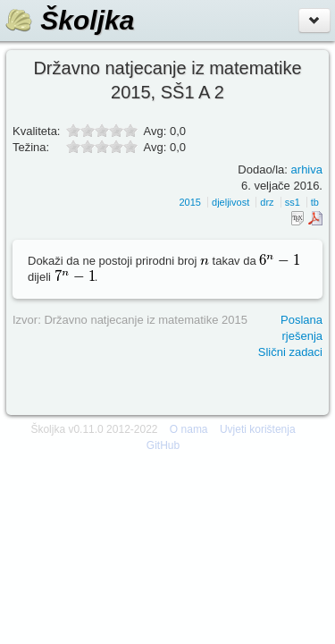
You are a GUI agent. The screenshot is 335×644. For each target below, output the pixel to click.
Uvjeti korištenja (258, 429)
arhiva (307, 169)
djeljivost (230, 202)
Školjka (69, 20)
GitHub (163, 445)
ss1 (293, 202)
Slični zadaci (290, 352)
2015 (189, 202)
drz (267, 202)
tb (315, 202)
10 (130, 146)
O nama (189, 429)
